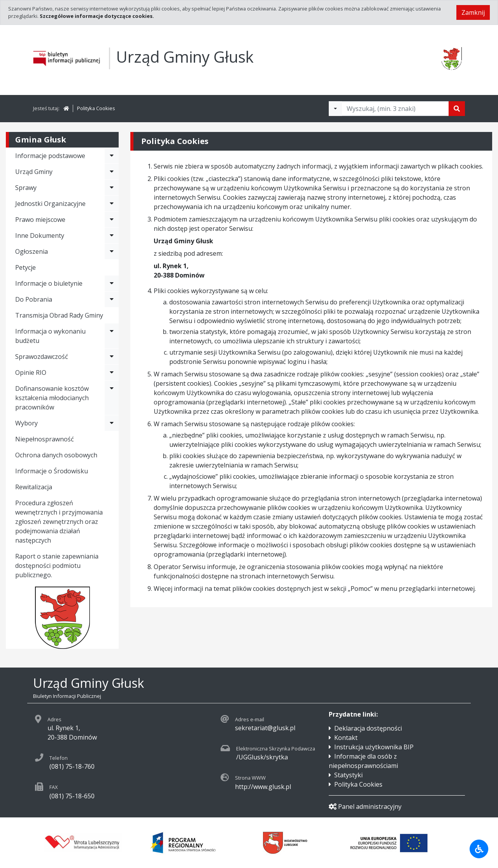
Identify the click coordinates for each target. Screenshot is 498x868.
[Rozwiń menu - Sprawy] (112, 188)
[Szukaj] (457, 109)
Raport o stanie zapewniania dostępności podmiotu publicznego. (57, 566)
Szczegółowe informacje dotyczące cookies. (97, 16)
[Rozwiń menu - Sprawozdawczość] (112, 357)
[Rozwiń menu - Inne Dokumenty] (112, 235)
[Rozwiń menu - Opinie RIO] (112, 373)
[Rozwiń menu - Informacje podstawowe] (112, 156)
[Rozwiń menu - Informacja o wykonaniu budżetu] (112, 336)
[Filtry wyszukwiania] (335, 109)
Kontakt (346, 738)
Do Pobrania (34, 299)
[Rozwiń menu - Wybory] (112, 423)
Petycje (25, 267)
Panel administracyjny (365, 807)
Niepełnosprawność (45, 439)
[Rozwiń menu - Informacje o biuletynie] (112, 283)
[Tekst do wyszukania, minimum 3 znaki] (395, 109)
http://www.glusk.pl (263, 787)
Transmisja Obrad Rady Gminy (59, 315)
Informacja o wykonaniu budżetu (50, 336)
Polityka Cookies (96, 108)
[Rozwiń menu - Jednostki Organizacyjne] (112, 204)
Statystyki (348, 775)
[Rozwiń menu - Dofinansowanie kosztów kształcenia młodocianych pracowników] (112, 398)
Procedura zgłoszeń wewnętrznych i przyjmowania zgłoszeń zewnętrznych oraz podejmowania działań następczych (59, 522)
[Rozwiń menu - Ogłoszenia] (112, 251)
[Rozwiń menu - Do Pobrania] (112, 299)
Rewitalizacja (34, 487)
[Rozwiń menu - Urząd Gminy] (112, 172)
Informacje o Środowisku (52, 471)
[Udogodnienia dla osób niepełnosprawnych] (479, 849)
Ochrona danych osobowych (56, 455)
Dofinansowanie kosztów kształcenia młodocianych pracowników (52, 398)
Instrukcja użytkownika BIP (374, 747)
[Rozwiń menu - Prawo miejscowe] (112, 220)
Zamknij (473, 12)
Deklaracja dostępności (368, 728)
